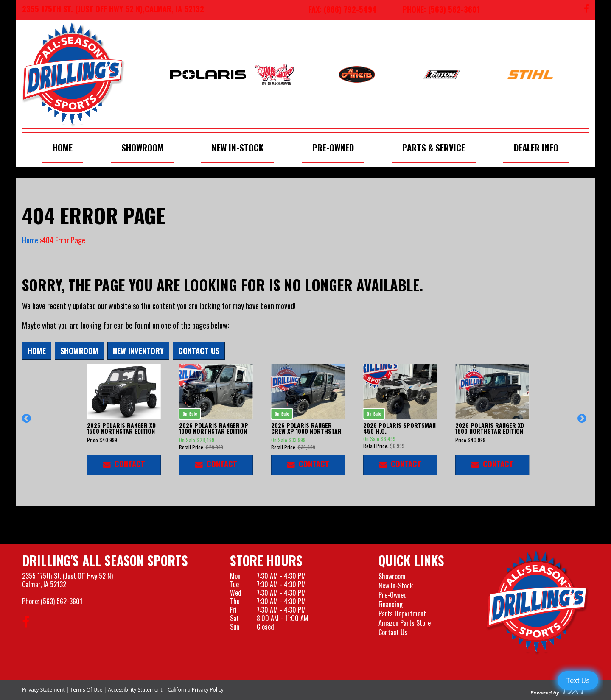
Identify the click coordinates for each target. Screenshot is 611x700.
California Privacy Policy (196, 690)
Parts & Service (434, 147)
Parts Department (402, 614)
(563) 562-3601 (62, 601)
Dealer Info (536, 147)
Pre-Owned (333, 147)
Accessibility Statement (135, 690)
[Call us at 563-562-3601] (434, 10)
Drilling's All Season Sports (105, 561)
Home (63, 147)
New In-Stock (238, 147)
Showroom (142, 147)
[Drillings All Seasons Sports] (538, 602)
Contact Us (199, 350)
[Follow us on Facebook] (586, 10)
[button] (28, 422)
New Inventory (138, 350)
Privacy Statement (43, 690)
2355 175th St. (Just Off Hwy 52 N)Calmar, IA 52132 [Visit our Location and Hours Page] (67, 580)
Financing (391, 604)
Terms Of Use (87, 690)
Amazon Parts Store (405, 623)
